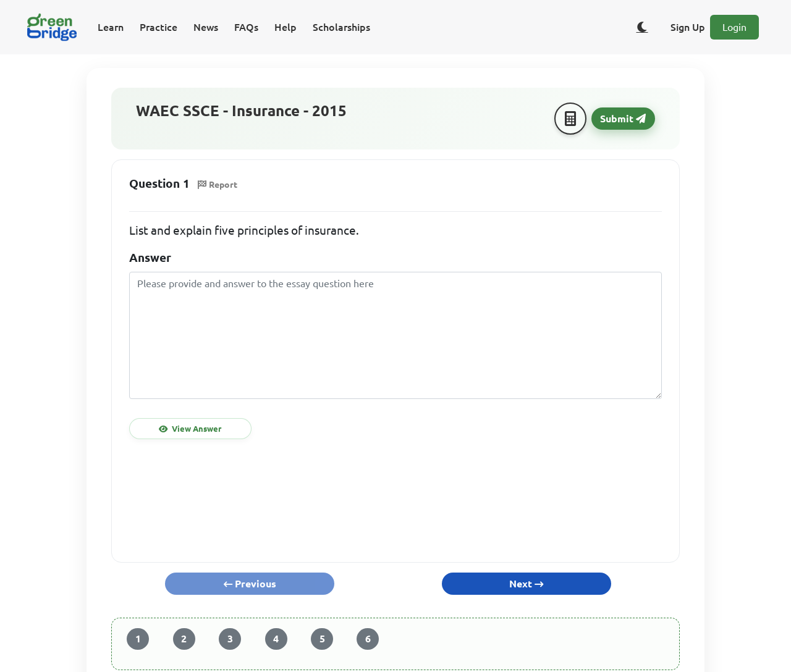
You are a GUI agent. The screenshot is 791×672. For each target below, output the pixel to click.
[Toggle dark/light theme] (642, 27)
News (206, 27)
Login (734, 27)
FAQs (246, 27)
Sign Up (688, 27)
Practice (159, 27)
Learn (111, 27)
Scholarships (341, 27)
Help (286, 27)
